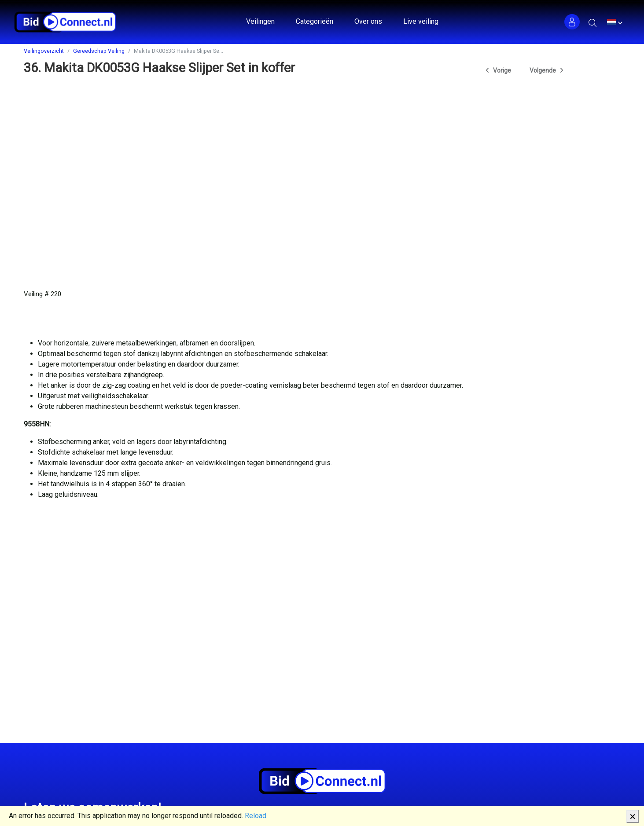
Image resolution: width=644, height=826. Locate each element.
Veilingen (260, 21)
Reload (256, 816)
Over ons (368, 21)
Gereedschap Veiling (99, 51)
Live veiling (421, 21)
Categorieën (315, 21)
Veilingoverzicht (44, 51)
